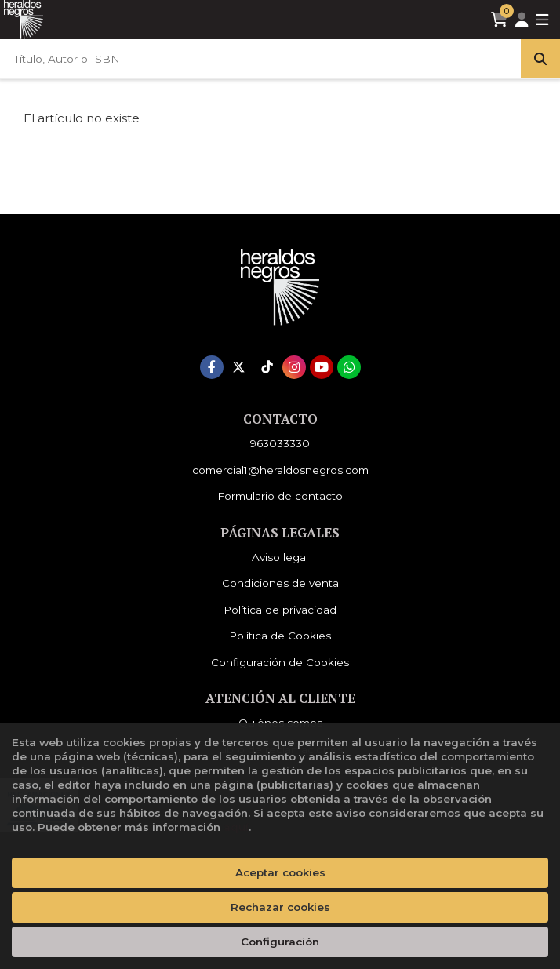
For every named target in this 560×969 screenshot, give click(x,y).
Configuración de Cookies (280, 662)
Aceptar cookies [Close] (280, 872)
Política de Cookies (280, 636)
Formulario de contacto (280, 496)
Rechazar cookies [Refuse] (280, 907)
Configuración (280, 942)
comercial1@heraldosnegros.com (280, 470)
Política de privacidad (280, 610)
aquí (236, 827)
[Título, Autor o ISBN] (260, 59)
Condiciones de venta (280, 583)
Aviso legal (280, 557)
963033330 (280, 443)
